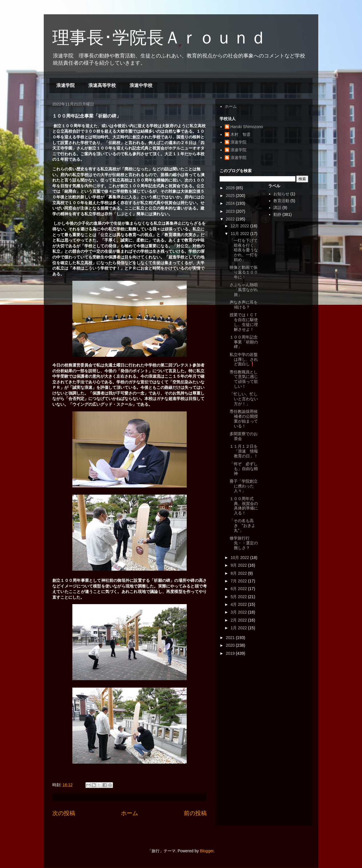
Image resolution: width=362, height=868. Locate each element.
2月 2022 (239, 620)
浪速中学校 (141, 85)
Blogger (207, 851)
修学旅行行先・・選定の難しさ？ (244, 543)
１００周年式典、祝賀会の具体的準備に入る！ (244, 506)
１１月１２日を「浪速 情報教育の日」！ (244, 451)
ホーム (130, 813)
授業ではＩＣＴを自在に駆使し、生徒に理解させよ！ (244, 322)
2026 (231, 188)
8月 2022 (239, 573)
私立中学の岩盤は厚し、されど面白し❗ (244, 359)
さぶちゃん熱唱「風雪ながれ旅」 (244, 290)
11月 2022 (240, 234)
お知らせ (281, 194)
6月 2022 (239, 589)
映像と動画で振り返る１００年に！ (244, 272)
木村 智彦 (240, 134)
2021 (231, 638)
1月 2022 (239, 628)
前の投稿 (195, 813)
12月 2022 (240, 226)
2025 (231, 196)
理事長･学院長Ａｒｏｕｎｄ (160, 38)
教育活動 (281, 201)
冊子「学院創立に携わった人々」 (244, 486)
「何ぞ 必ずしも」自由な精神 (244, 469)
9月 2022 (239, 565)
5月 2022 (239, 597)
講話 (277, 208)
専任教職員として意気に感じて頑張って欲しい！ (244, 379)
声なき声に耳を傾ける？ (244, 305)
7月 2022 (239, 581)
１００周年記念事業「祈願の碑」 (244, 342)
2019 (231, 653)
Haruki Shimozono (247, 127)
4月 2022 (239, 604)
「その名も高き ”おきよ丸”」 (242, 525)
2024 (231, 203)
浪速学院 (65, 85)
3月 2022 (239, 612)
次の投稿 (64, 813)
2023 (231, 211)
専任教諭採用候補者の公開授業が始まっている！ (244, 419)
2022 (231, 219)
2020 (231, 645)
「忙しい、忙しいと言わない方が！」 (244, 399)
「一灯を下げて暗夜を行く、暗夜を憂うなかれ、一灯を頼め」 (244, 250)
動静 (277, 214)
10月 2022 (240, 558)
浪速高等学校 (102, 85)
